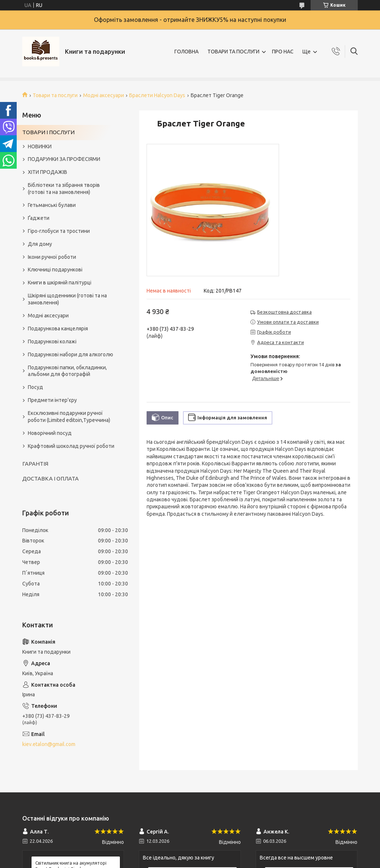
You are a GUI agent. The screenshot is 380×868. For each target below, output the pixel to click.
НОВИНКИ (40, 146)
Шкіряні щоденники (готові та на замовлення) (67, 299)
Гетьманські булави (52, 205)
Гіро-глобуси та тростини (59, 231)
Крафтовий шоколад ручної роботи (71, 446)
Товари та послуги (55, 95)
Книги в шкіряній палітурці (60, 283)
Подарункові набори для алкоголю (71, 354)
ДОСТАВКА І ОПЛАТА (50, 478)
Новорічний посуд (50, 433)
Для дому (40, 244)
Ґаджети (39, 218)
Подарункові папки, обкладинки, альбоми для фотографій (67, 371)
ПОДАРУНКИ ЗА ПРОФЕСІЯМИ (64, 159)
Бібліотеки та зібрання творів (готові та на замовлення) (64, 189)
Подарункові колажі (52, 341)
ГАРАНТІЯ (35, 464)
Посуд (35, 387)
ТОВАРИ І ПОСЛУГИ (48, 132)
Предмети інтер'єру (52, 400)
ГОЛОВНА (186, 52)
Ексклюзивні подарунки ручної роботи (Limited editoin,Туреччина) (69, 417)
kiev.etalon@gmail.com (49, 744)
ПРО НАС (283, 52)
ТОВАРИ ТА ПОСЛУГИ (233, 52)
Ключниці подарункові (55, 270)
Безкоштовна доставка (284, 312)
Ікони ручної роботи (52, 257)
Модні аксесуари (104, 95)
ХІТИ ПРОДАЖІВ (47, 172)
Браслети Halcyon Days (157, 95)
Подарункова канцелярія (58, 329)
